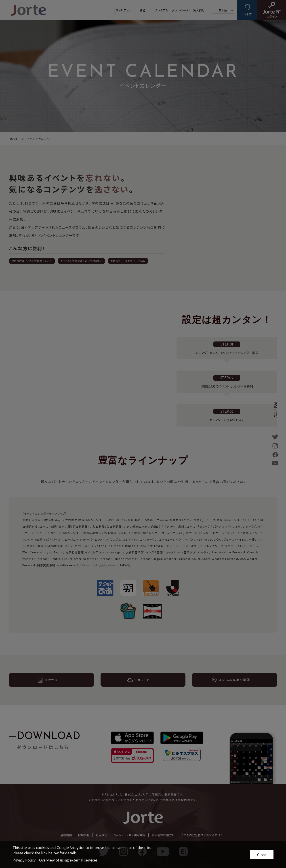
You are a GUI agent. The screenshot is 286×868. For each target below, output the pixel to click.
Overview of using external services (68, 860)
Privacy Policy (24, 860)
